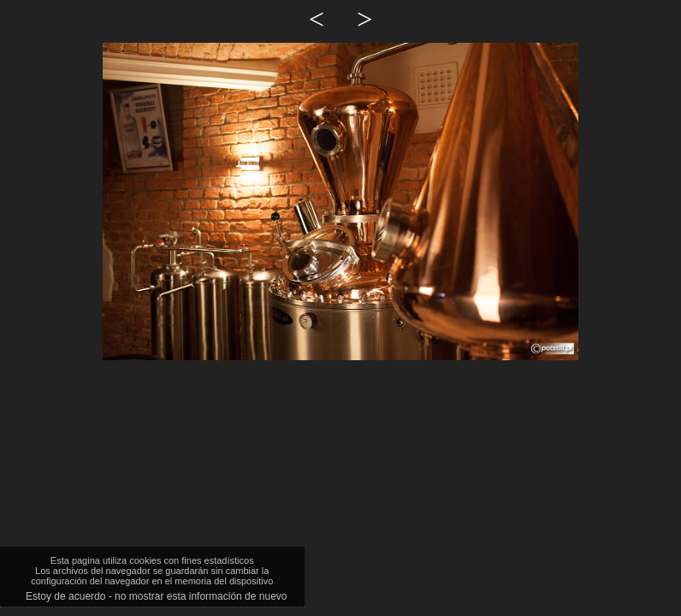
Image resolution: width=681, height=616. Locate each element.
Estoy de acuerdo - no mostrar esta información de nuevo (157, 596)
